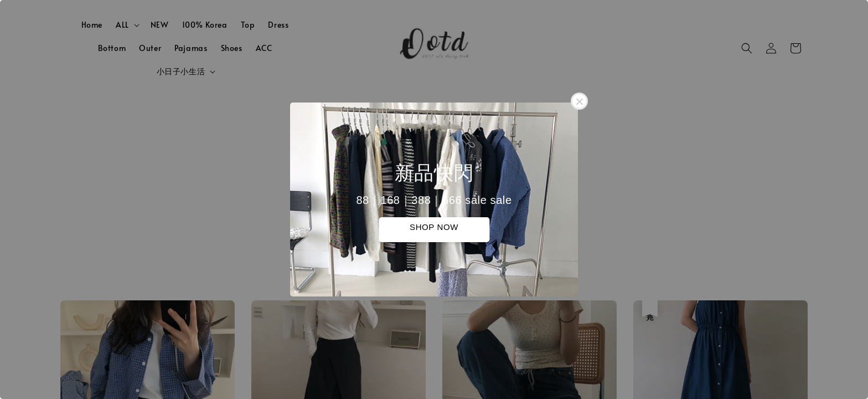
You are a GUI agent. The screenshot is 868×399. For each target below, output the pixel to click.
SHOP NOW (434, 227)
